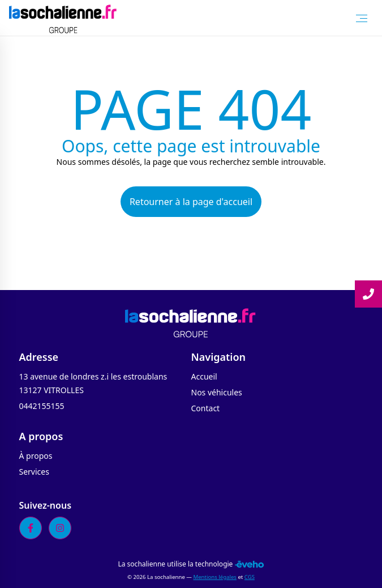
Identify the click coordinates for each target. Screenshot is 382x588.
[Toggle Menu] (362, 18)
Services (34, 472)
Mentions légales (214, 577)
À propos (36, 456)
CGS (250, 577)
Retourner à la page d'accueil (191, 202)
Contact (206, 408)
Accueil (204, 376)
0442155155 (42, 406)
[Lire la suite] (368, 294)
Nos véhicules (217, 392)
